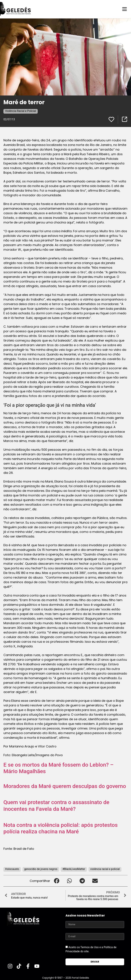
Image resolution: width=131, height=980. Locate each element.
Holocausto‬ (12, 869)
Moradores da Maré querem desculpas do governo (65, 786)
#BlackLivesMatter (74, 869)
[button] (57, 881)
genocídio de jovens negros (41, 869)
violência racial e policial (105, 869)
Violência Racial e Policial (21, 111)
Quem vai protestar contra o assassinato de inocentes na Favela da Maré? (56, 805)
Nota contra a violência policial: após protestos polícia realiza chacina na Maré (61, 828)
